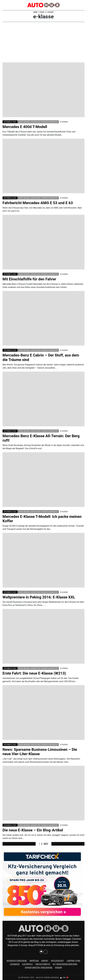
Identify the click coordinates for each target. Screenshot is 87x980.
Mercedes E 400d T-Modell (25, 127)
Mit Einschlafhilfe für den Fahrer (29, 279)
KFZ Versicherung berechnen (65, 964)
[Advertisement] (43, 42)
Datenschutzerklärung (17, 961)
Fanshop (59, 968)
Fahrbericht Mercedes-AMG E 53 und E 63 (38, 203)
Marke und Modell (25, 122)
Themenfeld (45, 122)
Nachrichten (53, 122)
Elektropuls (27, 964)
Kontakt (45, 961)
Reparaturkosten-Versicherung (39, 968)
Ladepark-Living (73, 961)
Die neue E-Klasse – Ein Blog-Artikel (33, 830)
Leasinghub (15, 964)
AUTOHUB (65, 122)
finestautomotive (43, 964)
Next (46, 844)
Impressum (34, 961)
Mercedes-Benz (36, 122)
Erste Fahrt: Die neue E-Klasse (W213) (34, 673)
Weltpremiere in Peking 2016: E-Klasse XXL (39, 597)
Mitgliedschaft (58, 961)
